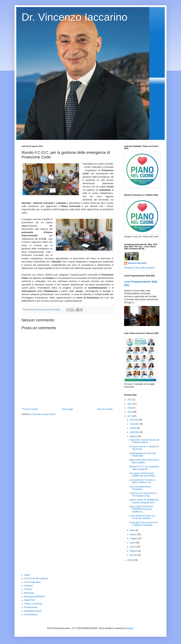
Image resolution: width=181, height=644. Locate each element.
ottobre (134, 428)
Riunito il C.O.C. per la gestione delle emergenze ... (144, 468)
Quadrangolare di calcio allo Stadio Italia (143, 455)
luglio (133, 530)
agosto (133, 436)
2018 (130, 412)
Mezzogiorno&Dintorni (35, 596)
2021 (130, 404)
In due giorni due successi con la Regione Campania (144, 524)
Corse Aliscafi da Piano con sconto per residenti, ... (142, 517)
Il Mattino (29, 586)
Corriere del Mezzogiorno (36, 578)
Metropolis (29, 593)
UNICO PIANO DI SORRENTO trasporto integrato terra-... (144, 501)
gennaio (134, 555)
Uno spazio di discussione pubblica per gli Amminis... (143, 474)
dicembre (135, 420)
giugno (133, 534)
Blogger (130, 628)
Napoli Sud (29, 600)
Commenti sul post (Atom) (43, 414)
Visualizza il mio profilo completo (139, 268)
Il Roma (28, 589)
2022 (130, 400)
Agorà (27, 575)
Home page (68, 409)
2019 (130, 408)
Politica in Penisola (33, 604)
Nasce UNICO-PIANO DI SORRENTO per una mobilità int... (141, 509)
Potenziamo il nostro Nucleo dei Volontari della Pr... (144, 441)
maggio (134, 538)
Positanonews (31, 607)
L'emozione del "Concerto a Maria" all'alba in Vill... (142, 481)
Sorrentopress (31, 615)
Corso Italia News (33, 582)
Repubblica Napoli (33, 611)
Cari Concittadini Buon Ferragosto (140, 488)
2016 (130, 560)
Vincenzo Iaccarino (137, 263)
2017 (130, 416)
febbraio (134, 551)
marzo (133, 547)
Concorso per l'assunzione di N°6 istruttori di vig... (143, 494)
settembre (135, 432)
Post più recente (30, 409)
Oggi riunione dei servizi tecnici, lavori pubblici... (144, 461)
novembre (135, 424)
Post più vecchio (105, 409)
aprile (133, 543)
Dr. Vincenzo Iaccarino (75, 17)
